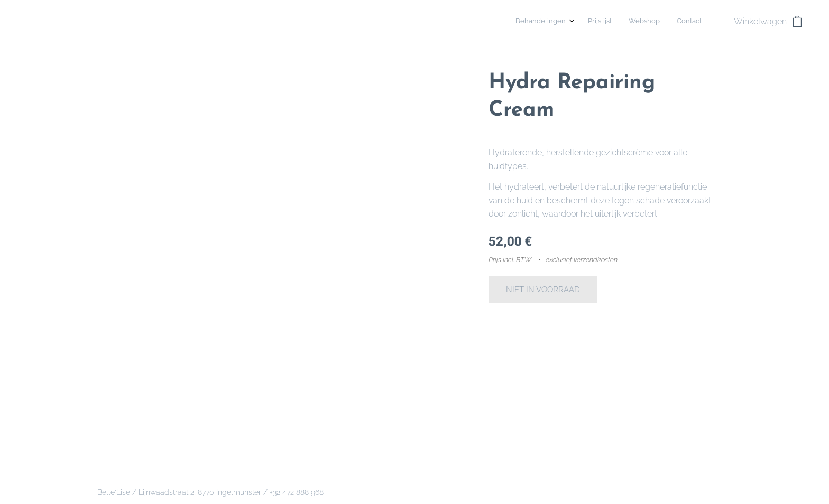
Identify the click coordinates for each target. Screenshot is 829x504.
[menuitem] (651, 22)
